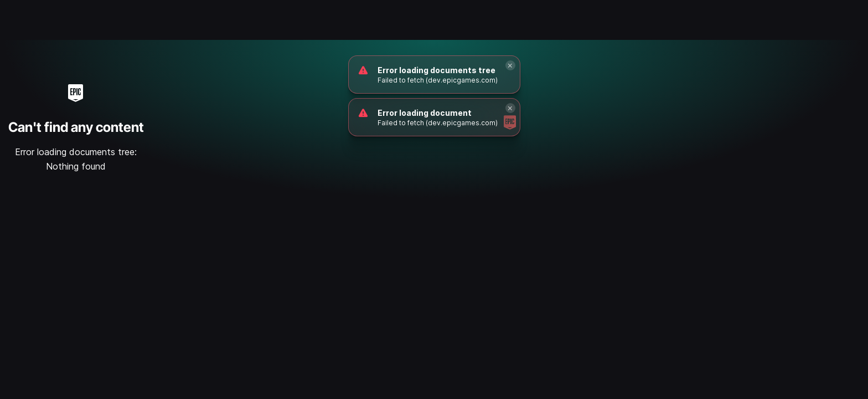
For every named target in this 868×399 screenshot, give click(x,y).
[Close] (510, 65)
